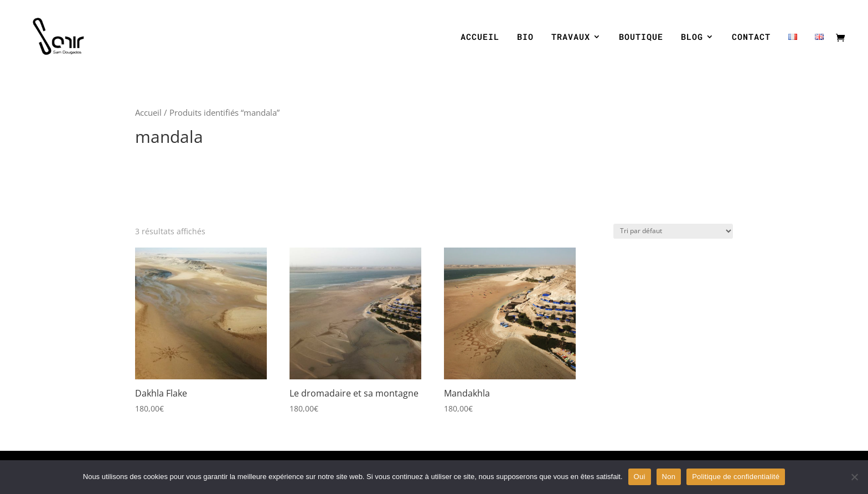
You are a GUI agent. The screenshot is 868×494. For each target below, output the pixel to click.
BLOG (692, 37)
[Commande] (673, 231)
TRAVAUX (571, 37)
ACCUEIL (480, 37)
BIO (525, 37)
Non (669, 477)
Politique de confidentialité (736, 477)
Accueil (148, 112)
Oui (640, 477)
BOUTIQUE (641, 37)
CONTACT (751, 37)
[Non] (854, 477)
